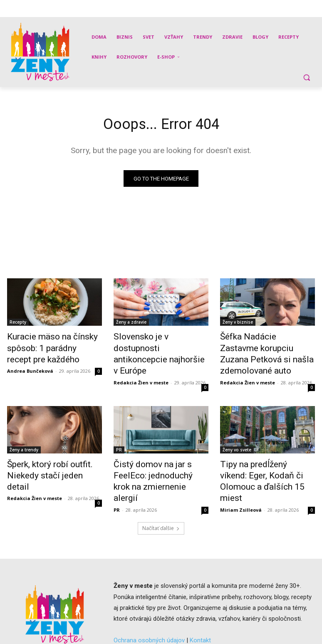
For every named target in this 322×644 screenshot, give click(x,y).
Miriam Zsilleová (241, 476)
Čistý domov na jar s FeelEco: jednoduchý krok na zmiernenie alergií (160, 457)
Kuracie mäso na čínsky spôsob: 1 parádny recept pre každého (52, 347)
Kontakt (200, 607)
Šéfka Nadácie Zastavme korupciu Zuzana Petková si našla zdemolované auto (263, 347)
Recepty (18, 324)
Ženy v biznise (238, 324)
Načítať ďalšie (161, 494)
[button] (306, 77)
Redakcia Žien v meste (141, 367)
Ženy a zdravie (131, 324)
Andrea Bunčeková (30, 367)
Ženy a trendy (24, 434)
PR (119, 434)
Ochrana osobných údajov (149, 607)
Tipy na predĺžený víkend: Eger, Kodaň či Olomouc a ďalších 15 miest (267, 457)
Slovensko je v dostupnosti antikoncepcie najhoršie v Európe (156, 347)
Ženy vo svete (237, 434)
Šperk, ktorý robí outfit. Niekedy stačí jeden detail (47, 452)
